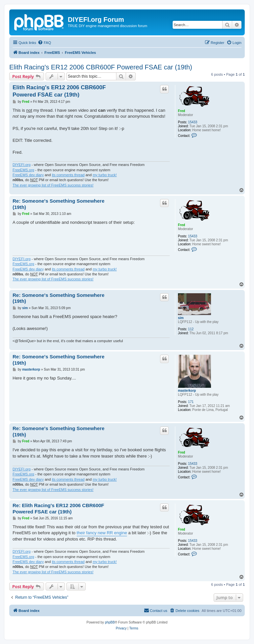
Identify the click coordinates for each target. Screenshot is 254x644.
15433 (193, 122)
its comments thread (68, 175)
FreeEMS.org (23, 170)
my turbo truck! (105, 175)
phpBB (110, 622)
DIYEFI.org (21, 165)
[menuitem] (44, 43)
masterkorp (187, 391)
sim (181, 318)
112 (191, 329)
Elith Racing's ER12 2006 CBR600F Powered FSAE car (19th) (101, 67)
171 (191, 402)
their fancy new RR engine (102, 533)
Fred (182, 111)
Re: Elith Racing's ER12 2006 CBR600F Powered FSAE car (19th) (58, 508)
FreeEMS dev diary (28, 175)
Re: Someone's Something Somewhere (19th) (59, 204)
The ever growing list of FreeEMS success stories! (53, 185)
